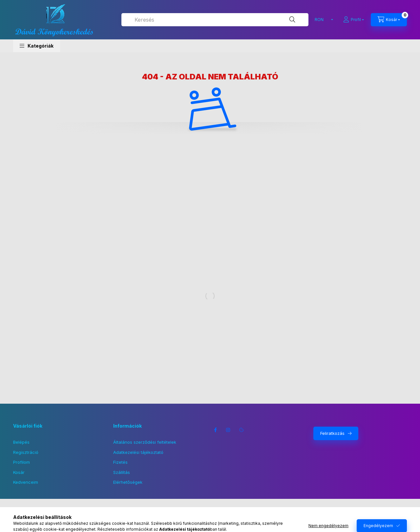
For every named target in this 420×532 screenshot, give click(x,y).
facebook (215, 430)
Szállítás (122, 472)
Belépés (21, 442)
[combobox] (215, 20)
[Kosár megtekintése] (389, 20)
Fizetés (120, 462)
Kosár (19, 472)
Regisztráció (26, 452)
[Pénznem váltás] (322, 20)
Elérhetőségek (128, 482)
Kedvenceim (26, 482)
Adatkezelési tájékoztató (138, 452)
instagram (228, 430)
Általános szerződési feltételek (145, 442)
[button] (37, 46)
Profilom (21, 462)
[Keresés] (292, 20)
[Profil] (354, 20)
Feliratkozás (332, 433)
